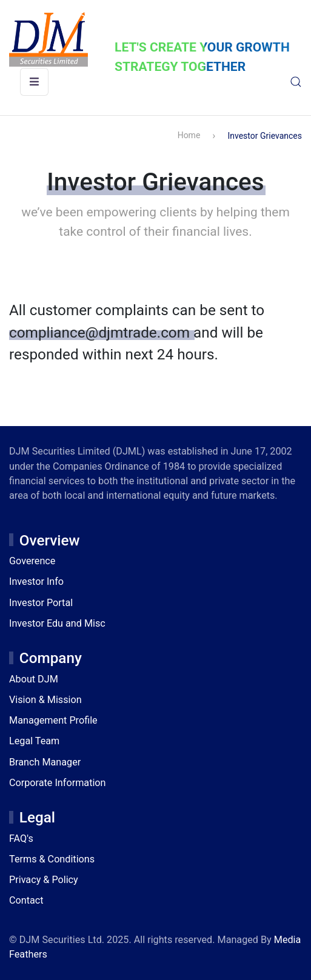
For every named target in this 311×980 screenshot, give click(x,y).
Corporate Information (58, 783)
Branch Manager (45, 762)
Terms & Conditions (52, 859)
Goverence (32, 561)
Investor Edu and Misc (57, 623)
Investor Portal (41, 603)
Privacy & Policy (44, 880)
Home (189, 135)
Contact (26, 900)
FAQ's (21, 838)
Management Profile (53, 720)
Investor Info (36, 582)
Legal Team (34, 741)
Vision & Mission (45, 700)
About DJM (34, 679)
